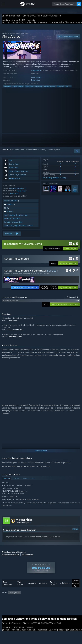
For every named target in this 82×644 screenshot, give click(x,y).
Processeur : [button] (53, 601)
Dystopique (39, 88)
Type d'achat (20, 588)
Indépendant (21, 190)
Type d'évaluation (8, 588)
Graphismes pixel (50, 88)
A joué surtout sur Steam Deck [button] (13, 601)
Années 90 (60, 88)
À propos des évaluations (11, 556)
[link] (49, 289)
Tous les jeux (6, 35)
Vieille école (29, 88)
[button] (68, 265)
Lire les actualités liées (12, 220)
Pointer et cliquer (18, 88)
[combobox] (64, 4)
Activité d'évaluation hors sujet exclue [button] (41, 598)
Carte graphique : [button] (69, 601)
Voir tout (75, 531)
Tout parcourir (73, 299)
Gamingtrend (13, 322)
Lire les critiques (23, 524)
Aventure (16, 35)
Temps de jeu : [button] (64, 598)
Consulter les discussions (13, 224)
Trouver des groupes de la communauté (19, 227)
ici (49, 538)
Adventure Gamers (15, 338)
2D (67, 88)
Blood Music (35, 82)
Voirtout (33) (75, 191)
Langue (31, 588)
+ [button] (70, 88)
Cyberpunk (7, 88)
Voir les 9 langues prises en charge (55, 179)
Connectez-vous (8, 151)
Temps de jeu (53, 588)
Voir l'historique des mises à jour (16, 217)
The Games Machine (16, 331)
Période (42, 588)
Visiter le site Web (12, 202)
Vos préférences (27, 556)
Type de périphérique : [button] (10, 604)
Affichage (64, 588)
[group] (41, 601)
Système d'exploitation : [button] (36, 601)
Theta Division (36, 79)
